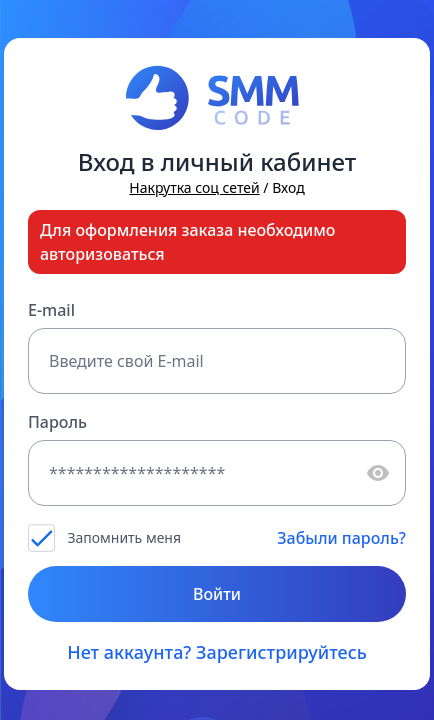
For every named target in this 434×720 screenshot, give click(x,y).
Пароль (57, 422)
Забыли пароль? (341, 538)
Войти (217, 594)
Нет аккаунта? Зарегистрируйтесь (217, 652)
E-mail (51, 310)
